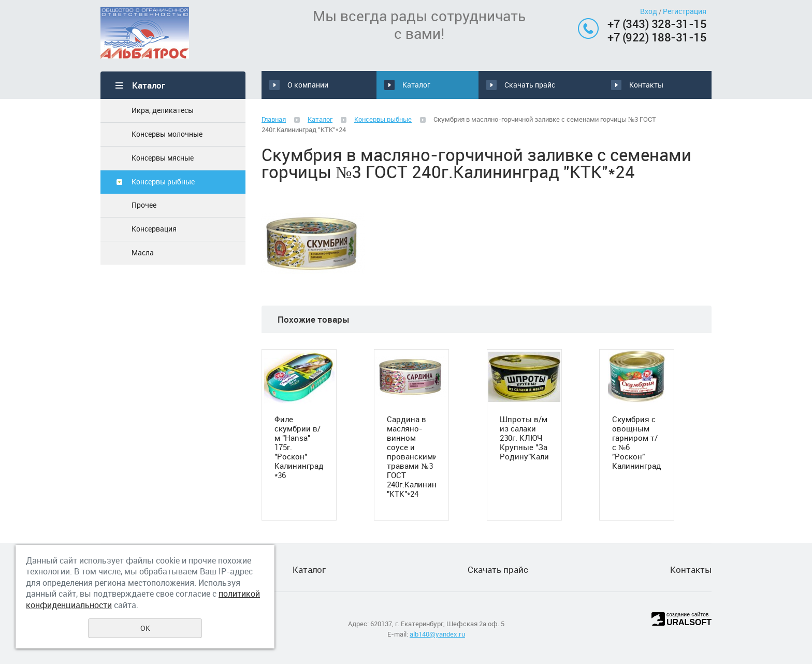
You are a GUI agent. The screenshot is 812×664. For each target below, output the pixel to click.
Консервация (154, 229)
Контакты (642, 85)
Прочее (144, 205)
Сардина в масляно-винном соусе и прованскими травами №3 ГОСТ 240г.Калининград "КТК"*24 (411, 456)
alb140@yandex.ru (437, 634)
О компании (308, 85)
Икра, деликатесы (163, 110)
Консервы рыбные (163, 182)
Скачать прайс (538, 85)
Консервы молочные (167, 134)
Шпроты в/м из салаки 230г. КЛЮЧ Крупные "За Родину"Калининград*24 (524, 438)
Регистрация (685, 11)
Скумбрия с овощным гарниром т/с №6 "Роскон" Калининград (637, 442)
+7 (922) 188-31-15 (657, 37)
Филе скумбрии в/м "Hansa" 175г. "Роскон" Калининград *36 (299, 447)
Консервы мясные (163, 158)
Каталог (414, 85)
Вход (649, 11)
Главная (274, 119)
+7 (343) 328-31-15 (657, 24)
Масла (143, 252)
